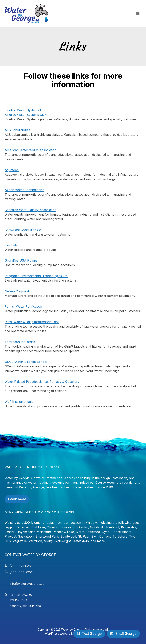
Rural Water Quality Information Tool (32, 322)
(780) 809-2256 (21, 572)
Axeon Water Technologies (24, 190)
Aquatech (12, 170)
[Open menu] (138, 13)
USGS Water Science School (26, 362)
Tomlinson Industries (20, 342)
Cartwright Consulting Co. (23, 230)
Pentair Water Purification (23, 306)
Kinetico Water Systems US (25, 110)
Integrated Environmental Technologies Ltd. (36, 276)
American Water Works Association (30, 150)
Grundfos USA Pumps (21, 260)
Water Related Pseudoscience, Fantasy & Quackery (42, 382)
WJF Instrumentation (20, 402)
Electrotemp (13, 245)
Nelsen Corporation (19, 291)
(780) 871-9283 (21, 566)
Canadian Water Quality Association (30, 210)
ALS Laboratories (17, 130)
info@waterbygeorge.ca (27, 584)
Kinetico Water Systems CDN (26, 115)
